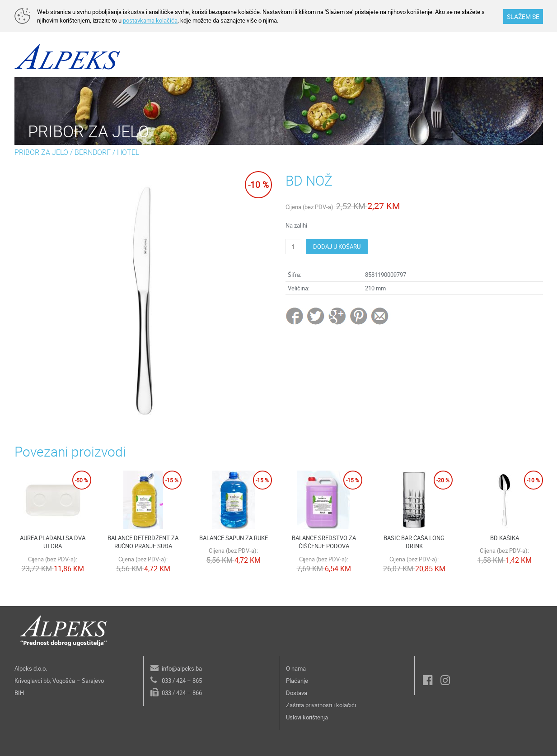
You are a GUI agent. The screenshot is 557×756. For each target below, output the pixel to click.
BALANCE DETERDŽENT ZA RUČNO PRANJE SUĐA (143, 542)
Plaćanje (297, 681)
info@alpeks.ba (182, 668)
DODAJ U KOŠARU (337, 247)
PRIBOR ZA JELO (41, 152)
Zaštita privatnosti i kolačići (321, 705)
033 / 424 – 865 (182, 681)
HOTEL (128, 152)
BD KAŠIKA (505, 538)
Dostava (297, 693)
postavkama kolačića (150, 20)
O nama (296, 668)
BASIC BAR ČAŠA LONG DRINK (414, 542)
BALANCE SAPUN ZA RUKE (234, 538)
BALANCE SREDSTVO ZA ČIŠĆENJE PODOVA (324, 542)
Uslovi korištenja (307, 717)
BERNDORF (93, 152)
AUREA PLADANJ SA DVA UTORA (53, 542)
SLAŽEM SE (523, 16)
